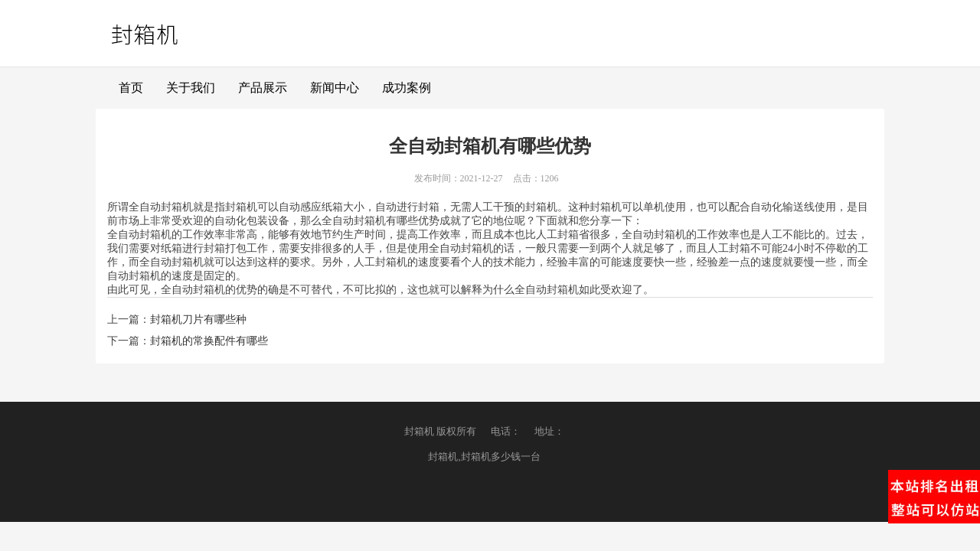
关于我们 (191, 88)
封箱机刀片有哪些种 (198, 320)
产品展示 (263, 88)
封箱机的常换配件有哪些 (209, 341)
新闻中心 (335, 88)
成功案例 (407, 88)
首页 (131, 88)
